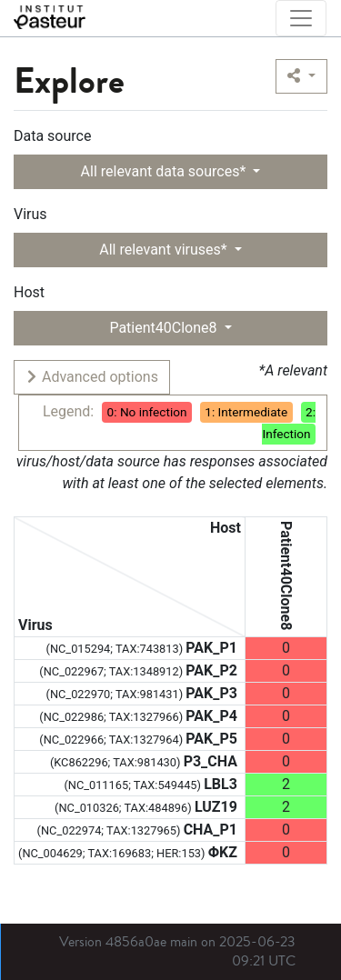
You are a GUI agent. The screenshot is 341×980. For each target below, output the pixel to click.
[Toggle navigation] (301, 18)
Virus (30, 214)
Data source (52, 136)
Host (29, 292)
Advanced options (91, 377)
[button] (301, 76)
